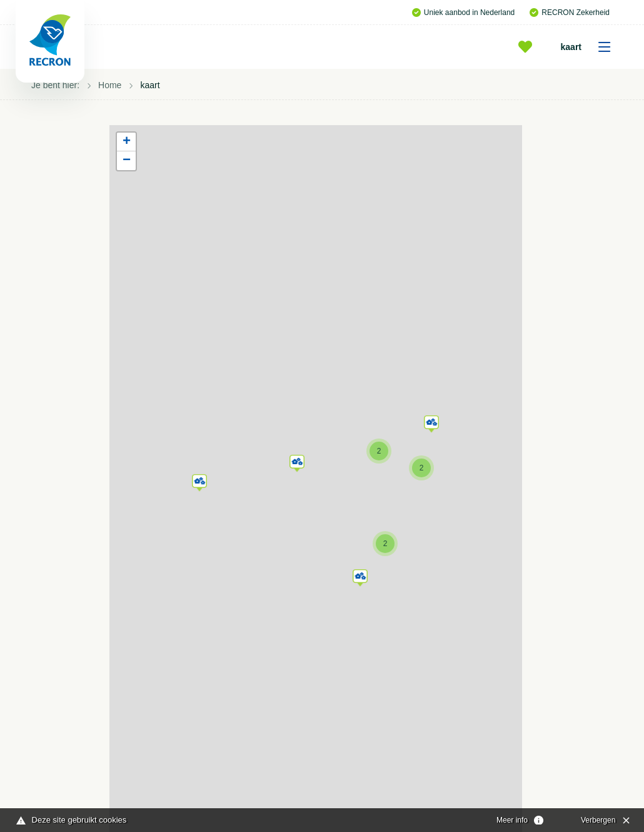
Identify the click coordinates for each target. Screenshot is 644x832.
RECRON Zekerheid (570, 13)
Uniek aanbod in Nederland (463, 13)
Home (110, 85)
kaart (590, 47)
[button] (199, 480)
